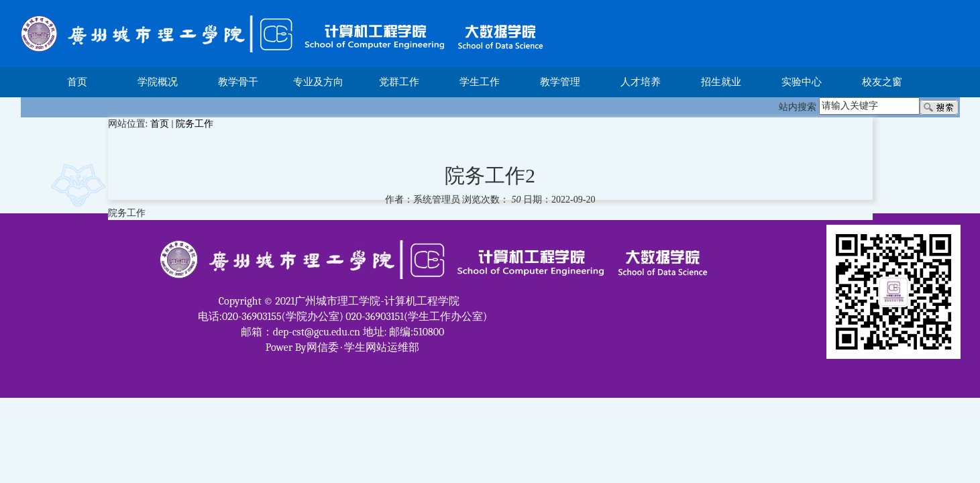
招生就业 (721, 82)
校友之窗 (882, 82)
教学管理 (560, 82)
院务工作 (195, 124)
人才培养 (641, 82)
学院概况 (158, 82)
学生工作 (480, 82)
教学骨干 (238, 82)
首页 (77, 82)
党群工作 (399, 82)
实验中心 (802, 82)
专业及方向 (318, 82)
